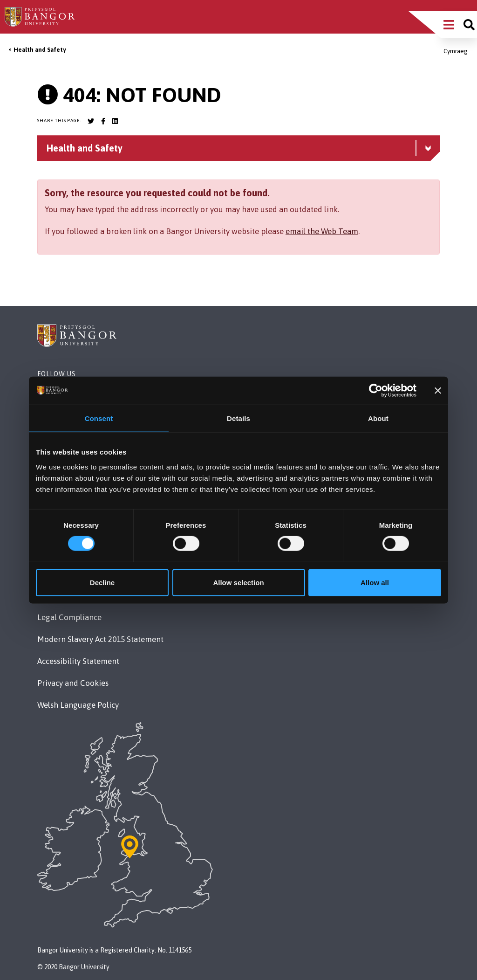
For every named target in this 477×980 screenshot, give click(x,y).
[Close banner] (438, 391)
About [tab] (378, 418)
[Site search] (469, 25)
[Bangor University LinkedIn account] (115, 121)
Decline (102, 582)
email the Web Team (322, 231)
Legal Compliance (69, 617)
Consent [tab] (99, 418)
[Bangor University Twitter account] (91, 121)
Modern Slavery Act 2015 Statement (100, 639)
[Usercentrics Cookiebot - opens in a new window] (376, 391)
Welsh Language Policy (78, 705)
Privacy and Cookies (73, 683)
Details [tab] (238, 418)
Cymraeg (456, 51)
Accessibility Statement (78, 661)
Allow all (375, 582)
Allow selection (238, 582)
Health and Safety (40, 50)
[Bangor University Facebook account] (103, 121)
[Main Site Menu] (449, 25)
